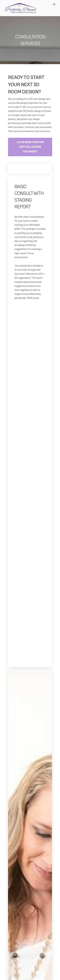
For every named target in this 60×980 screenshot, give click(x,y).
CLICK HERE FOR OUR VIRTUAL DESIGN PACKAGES (30, 147)
